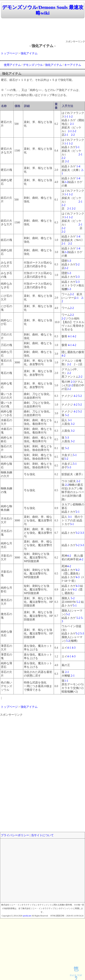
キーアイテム (73, 65)
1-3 (69, 261)
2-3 (78, 277)
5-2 (80, 396)
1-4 (78, 166)
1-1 (66, 117)
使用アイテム (12, 65)
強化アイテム (29, 53)
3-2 (73, 424)
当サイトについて (42, 835)
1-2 (71, 117)
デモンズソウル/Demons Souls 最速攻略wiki (43, 10)
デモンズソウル (33, 65)
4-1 (70, 336)
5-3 (67, 438)
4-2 (74, 336)
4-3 (78, 577)
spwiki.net (27, 916)
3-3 (82, 533)
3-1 (70, 420)
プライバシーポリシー (15, 835)
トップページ (9, 53)
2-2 (74, 131)
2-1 (72, 124)
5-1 (75, 455)
